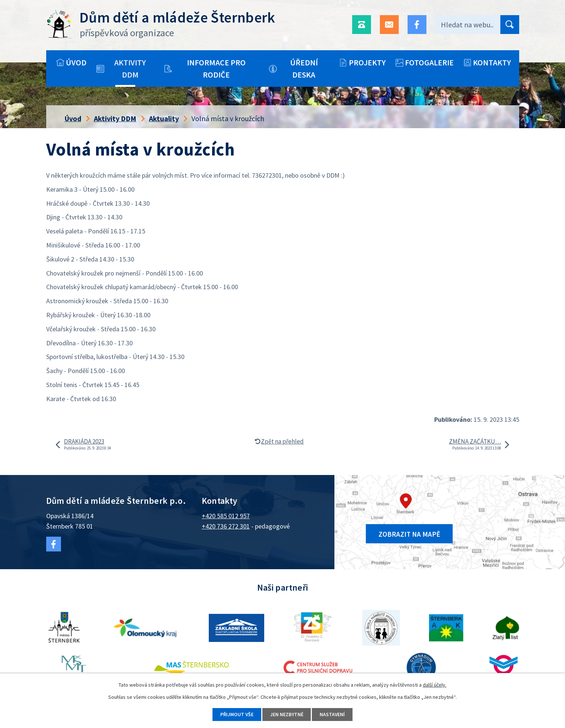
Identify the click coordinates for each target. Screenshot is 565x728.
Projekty (367, 62)
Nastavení (333, 714)
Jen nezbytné (287, 714)
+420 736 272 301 (226, 526)
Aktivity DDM (130, 69)
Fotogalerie (429, 62)
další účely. (435, 685)
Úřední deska (304, 69)
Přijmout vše (237, 714)
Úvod (76, 62)
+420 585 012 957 (226, 516)
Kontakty (492, 62)
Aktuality (164, 118)
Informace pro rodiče (216, 69)
